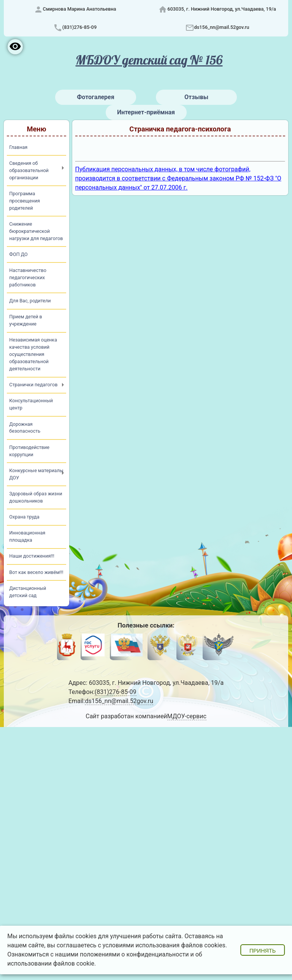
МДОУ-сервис (187, 716)
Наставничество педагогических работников (28, 277)
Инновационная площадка (27, 536)
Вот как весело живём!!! (36, 572)
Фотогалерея (95, 97)
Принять (263, 951)
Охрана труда (24, 517)
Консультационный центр (31, 404)
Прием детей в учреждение (26, 320)
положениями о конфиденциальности (134, 954)
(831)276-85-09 (79, 27)
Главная (18, 147)
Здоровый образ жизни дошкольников (36, 497)
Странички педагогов (33, 385)
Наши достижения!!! (32, 556)
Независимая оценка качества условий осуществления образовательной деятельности (33, 354)
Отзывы (196, 97)
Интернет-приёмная (146, 112)
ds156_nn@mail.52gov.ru (222, 27)
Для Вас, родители (30, 301)
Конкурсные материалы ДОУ (36, 474)
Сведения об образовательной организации (29, 170)
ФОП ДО (18, 254)
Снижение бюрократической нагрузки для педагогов (36, 231)
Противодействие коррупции (29, 451)
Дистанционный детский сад (28, 592)
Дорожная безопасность (25, 428)
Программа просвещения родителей (25, 201)
